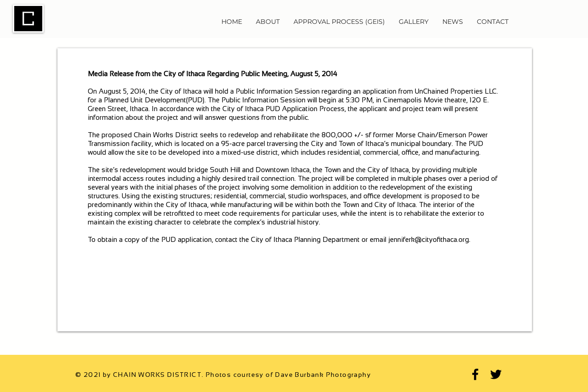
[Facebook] (475, 374)
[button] (268, 22)
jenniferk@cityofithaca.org (429, 239)
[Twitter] (496, 374)
